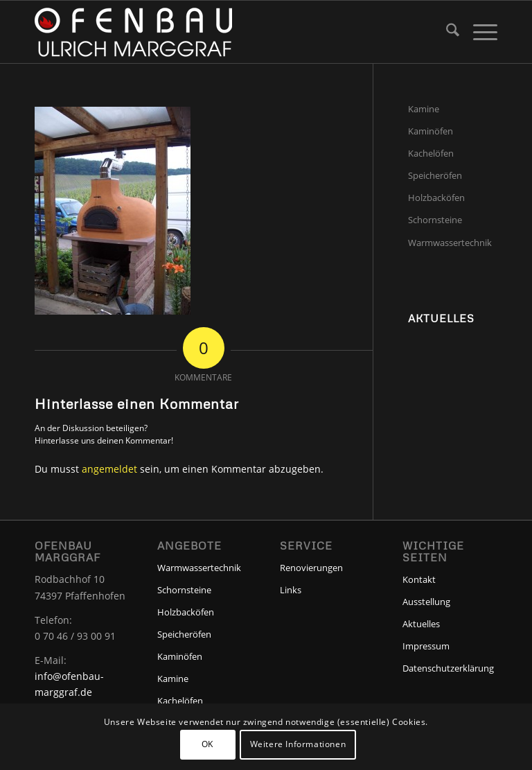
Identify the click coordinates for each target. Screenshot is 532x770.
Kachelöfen (431, 153)
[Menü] (478, 32)
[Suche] (446, 32)
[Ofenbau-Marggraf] (133, 32)
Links (291, 590)
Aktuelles (421, 624)
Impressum (426, 646)
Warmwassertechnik (450, 243)
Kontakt (419, 579)
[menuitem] (446, 32)
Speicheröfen (435, 175)
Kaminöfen (431, 131)
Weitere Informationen (298, 744)
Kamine (424, 109)
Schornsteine (435, 220)
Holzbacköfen (436, 198)
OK (207, 744)
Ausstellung (426, 602)
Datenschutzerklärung (448, 668)
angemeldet (109, 469)
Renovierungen (311, 568)
